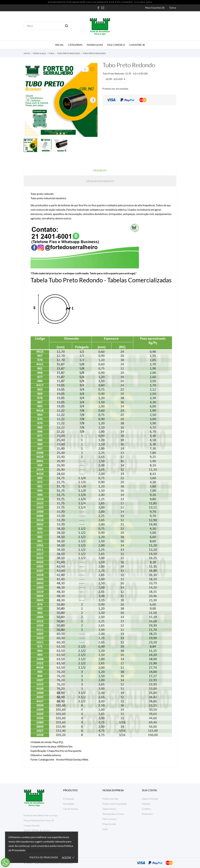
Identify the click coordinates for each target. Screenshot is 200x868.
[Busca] (48, 26)
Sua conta (149, 790)
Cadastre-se (137, 45)
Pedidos (146, 804)
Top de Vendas (71, 809)
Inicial (60, 43)
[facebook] (98, 8)
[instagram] (103, 8)
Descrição (100, 170)
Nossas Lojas (95, 45)
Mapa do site (109, 824)
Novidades (69, 804)
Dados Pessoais (150, 799)
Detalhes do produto (100, 181)
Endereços (147, 814)
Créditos (146, 809)
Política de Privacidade (44, 857)
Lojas (105, 829)
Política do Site (110, 799)
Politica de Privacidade (115, 804)
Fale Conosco (117, 43)
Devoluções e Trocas (113, 814)
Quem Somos (109, 809)
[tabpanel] (61, 100)
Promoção (69, 799)
